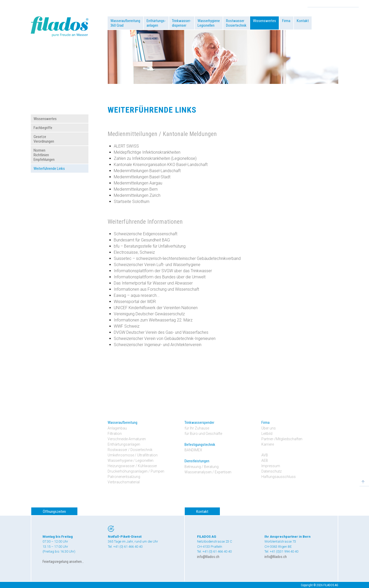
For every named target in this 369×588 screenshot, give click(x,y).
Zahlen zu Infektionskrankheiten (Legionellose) (155, 158)
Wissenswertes (264, 21)
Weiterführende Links (49, 169)
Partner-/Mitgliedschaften (282, 439)
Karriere (268, 444)
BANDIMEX (193, 450)
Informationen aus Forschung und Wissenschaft (156, 289)
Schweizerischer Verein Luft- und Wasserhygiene (157, 265)
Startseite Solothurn (132, 202)
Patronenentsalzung (124, 477)
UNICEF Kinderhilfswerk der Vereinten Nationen (156, 308)
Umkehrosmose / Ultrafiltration (133, 455)
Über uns (269, 428)
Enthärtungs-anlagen (156, 23)
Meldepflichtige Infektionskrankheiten (147, 152)
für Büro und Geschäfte (203, 434)
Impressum (271, 466)
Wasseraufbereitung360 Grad (125, 23)
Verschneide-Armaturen (127, 439)
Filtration (115, 434)
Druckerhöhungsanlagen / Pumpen (136, 471)
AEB (265, 460)
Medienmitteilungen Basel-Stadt (142, 177)
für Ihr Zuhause (197, 428)
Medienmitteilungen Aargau (138, 183)
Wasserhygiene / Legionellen (131, 460)
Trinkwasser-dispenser (182, 23)
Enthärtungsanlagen (124, 444)
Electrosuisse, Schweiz (134, 252)
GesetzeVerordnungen (44, 139)
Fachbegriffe (43, 128)
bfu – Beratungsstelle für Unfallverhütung (150, 246)
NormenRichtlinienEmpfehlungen (44, 155)
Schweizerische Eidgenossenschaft (146, 234)
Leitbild (267, 434)
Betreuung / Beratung (202, 467)
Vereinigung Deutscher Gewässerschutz (149, 314)
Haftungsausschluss (279, 477)
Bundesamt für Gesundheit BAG (142, 240)
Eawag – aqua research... (137, 295)
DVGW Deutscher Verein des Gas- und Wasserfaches (161, 332)
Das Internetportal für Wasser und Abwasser (153, 283)
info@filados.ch (208, 557)
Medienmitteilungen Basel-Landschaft (147, 171)
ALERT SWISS (126, 146)
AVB (265, 455)
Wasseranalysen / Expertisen (208, 472)
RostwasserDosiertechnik (236, 23)
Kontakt (303, 21)
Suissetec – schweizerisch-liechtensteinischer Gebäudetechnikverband (177, 258)
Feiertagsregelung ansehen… (63, 562)
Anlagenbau (117, 428)
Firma (286, 21)
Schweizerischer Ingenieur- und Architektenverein (158, 345)
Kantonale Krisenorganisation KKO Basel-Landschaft (161, 165)
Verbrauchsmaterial (124, 482)
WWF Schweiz (127, 326)
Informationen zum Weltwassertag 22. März (153, 320)
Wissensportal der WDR (135, 302)
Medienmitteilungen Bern (136, 189)
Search (355, 4)
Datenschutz (271, 471)
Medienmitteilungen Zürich (137, 195)
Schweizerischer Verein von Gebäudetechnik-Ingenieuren (165, 339)
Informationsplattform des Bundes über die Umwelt (160, 277)
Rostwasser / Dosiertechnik (130, 450)
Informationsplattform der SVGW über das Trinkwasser (163, 271)
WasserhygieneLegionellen (209, 23)
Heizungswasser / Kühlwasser (132, 466)
